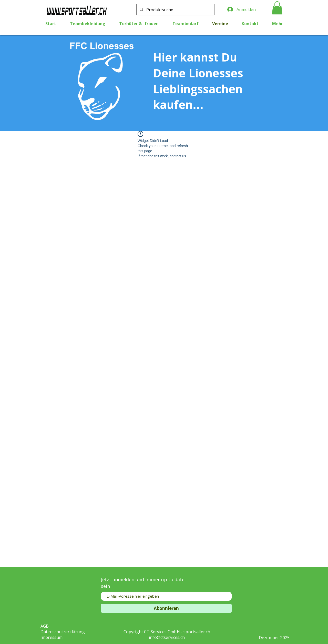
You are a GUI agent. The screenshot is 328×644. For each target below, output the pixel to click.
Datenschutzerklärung (63, 632)
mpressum (52, 637)
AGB (45, 626)
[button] (277, 8)
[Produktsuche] (175, 10)
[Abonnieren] (166, 608)
